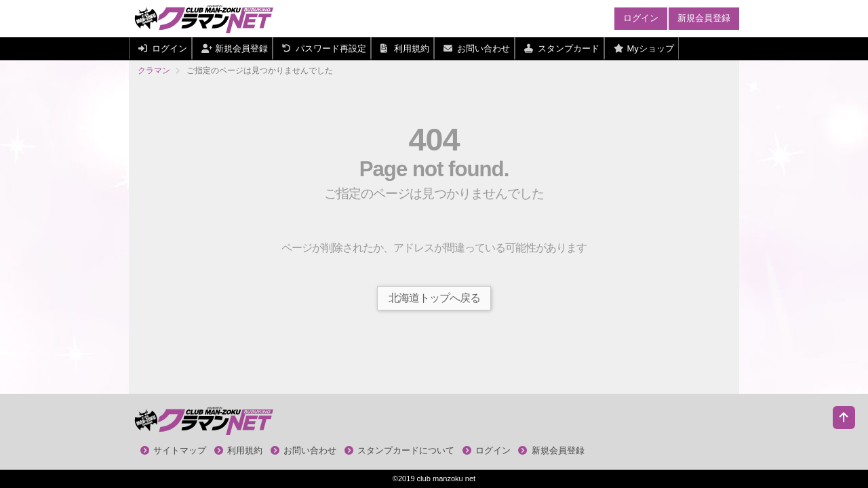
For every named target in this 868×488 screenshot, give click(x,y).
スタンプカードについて (400, 450)
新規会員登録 (704, 18)
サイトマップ (174, 450)
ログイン (641, 18)
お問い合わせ (304, 450)
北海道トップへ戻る (434, 298)
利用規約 (239, 450)
